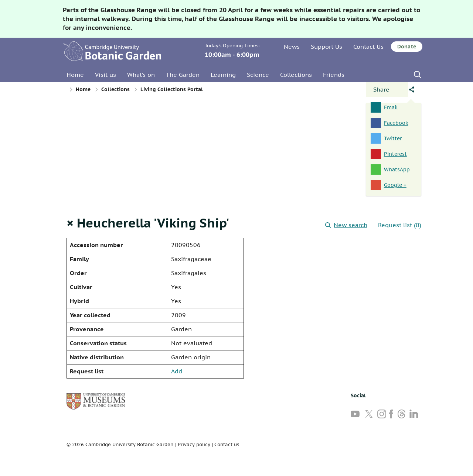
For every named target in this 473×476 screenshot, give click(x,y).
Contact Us (368, 47)
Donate (407, 47)
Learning (223, 75)
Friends (334, 75)
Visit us (106, 75)
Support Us (326, 47)
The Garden (183, 75)
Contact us (227, 444)
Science (258, 75)
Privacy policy (194, 444)
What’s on (141, 75)
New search (346, 225)
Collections (296, 75)
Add (177, 371)
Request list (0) (400, 225)
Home (75, 75)
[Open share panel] (387, 89)
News (292, 47)
